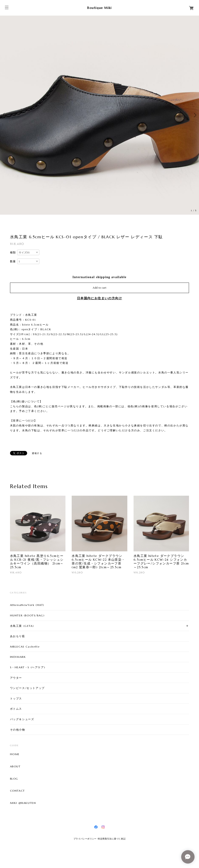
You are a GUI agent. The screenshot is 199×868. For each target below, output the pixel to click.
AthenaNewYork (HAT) (27, 605)
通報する (37, 453)
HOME (15, 754)
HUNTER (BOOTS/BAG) (27, 615)
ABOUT (15, 766)
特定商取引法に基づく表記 (112, 839)
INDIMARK (18, 657)
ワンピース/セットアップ (27, 688)
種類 (13, 253)
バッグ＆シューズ (22, 719)
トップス (16, 698)
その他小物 (18, 730)
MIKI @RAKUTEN (23, 803)
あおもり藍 (18, 636)
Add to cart (99, 288)
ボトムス (16, 709)
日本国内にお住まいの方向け (100, 298)
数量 (13, 261)
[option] (99, 115)
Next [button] (195, 115)
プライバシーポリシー (85, 839)
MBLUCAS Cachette (25, 647)
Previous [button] (4, 115)
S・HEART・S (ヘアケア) (28, 667)
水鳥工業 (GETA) (22, 626)
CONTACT (17, 791)
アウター (16, 678)
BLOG (14, 779)
